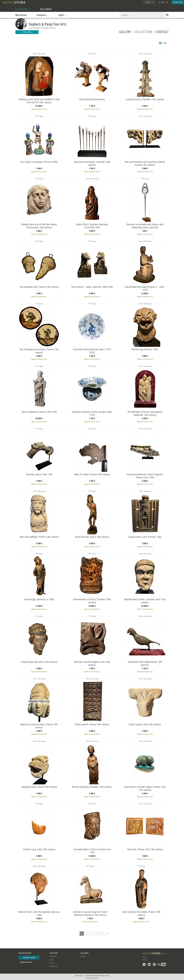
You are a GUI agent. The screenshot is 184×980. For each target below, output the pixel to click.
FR (159, 2)
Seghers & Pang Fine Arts (39, 109)
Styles (51, 960)
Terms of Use (79, 976)
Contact (145, 960)
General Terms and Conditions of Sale (97, 976)
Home (144, 957)
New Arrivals (21, 15)
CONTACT (162, 32)
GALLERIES (46, 9)
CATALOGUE (22, 9)
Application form (26, 962)
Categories (53, 956)
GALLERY (125, 32)
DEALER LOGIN (29, 958)
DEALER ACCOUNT (25, 953)
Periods (52, 963)
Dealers (83, 956)
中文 (166, 2)
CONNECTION (178, 2)
